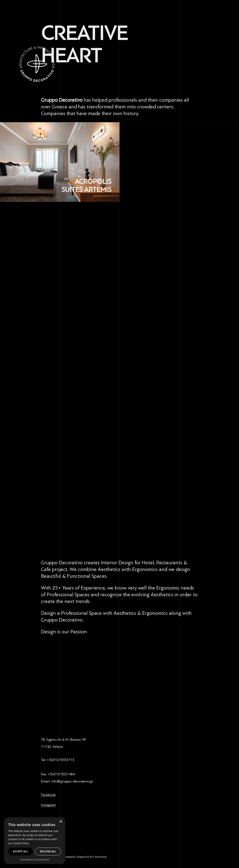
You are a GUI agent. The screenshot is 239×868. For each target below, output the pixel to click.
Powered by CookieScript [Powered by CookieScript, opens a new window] (35, 860)
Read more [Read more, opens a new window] (36, 843)
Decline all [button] (48, 851)
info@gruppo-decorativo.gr (72, 781)
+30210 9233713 (60, 760)
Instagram (48, 805)
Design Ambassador (66, 857)
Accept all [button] (21, 851)
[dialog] (35, 841)
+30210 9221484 (61, 774)
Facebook (48, 795)
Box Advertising (98, 857)
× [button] (61, 822)
